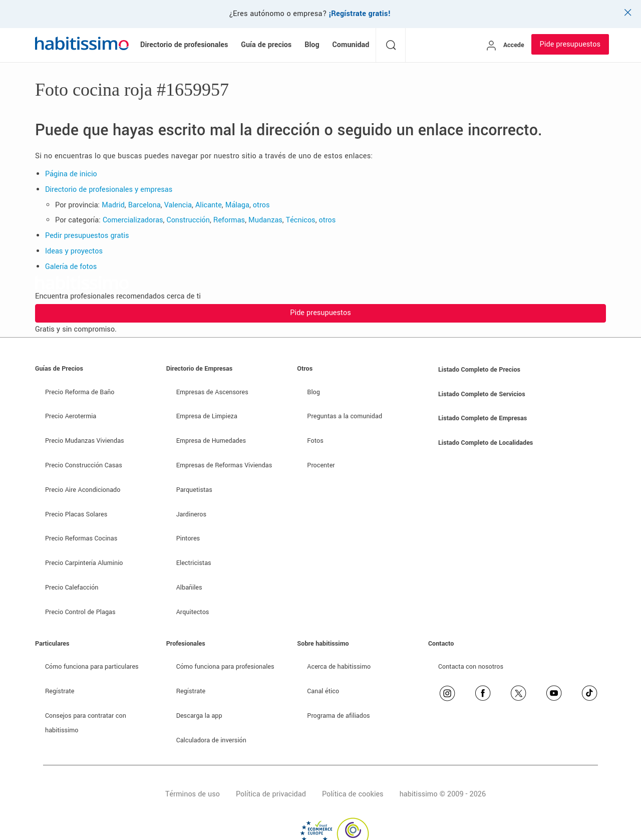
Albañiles (189, 588)
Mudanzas (265, 220)
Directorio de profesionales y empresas (109, 190)
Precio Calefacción (72, 588)
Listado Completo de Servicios (482, 394)
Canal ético (323, 691)
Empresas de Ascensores (212, 392)
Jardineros (191, 514)
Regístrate (60, 691)
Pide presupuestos (570, 44)
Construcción (188, 220)
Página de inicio (71, 174)
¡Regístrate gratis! (360, 14)
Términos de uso (193, 794)
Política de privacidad (271, 794)
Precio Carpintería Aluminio (84, 563)
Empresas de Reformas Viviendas (224, 465)
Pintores (188, 538)
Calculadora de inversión (211, 740)
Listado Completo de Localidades (486, 443)
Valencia (178, 205)
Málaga (237, 205)
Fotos (315, 441)
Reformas (229, 220)
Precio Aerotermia (71, 416)
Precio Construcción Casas (84, 465)
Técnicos (301, 220)
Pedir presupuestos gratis (87, 236)
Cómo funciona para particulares (92, 667)
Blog (313, 392)
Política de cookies (353, 794)
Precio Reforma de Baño (80, 392)
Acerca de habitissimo (339, 667)
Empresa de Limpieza (207, 416)
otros (261, 205)
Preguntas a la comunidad (345, 416)
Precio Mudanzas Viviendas (85, 441)
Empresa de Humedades (211, 441)
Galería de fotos (71, 267)
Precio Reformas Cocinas (81, 538)
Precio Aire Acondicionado (83, 490)
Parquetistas (194, 490)
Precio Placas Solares (76, 514)
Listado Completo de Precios (479, 370)
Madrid (113, 205)
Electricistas (194, 563)
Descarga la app (199, 716)
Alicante (209, 205)
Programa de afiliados (338, 716)
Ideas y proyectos (74, 251)
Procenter (321, 465)
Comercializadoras (133, 220)
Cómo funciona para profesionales (225, 667)
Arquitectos (193, 612)
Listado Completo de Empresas (483, 418)
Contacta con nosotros (471, 667)
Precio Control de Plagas (80, 612)
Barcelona (144, 205)
